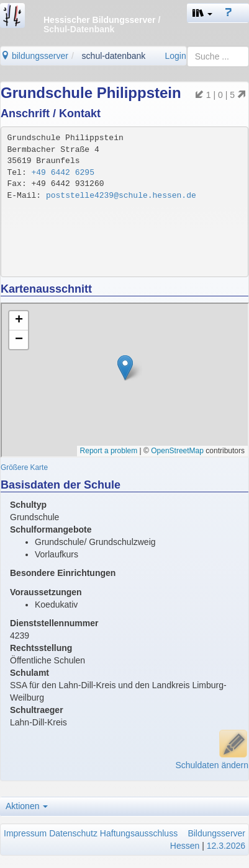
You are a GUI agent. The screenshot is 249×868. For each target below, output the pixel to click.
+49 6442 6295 (63, 173)
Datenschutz (73, 833)
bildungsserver (34, 56)
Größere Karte (24, 467)
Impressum (25, 833)
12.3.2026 (226, 846)
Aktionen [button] (27, 806)
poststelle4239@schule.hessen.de (121, 196)
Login (175, 56)
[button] (202, 13)
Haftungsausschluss (139, 833)
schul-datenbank (114, 56)
